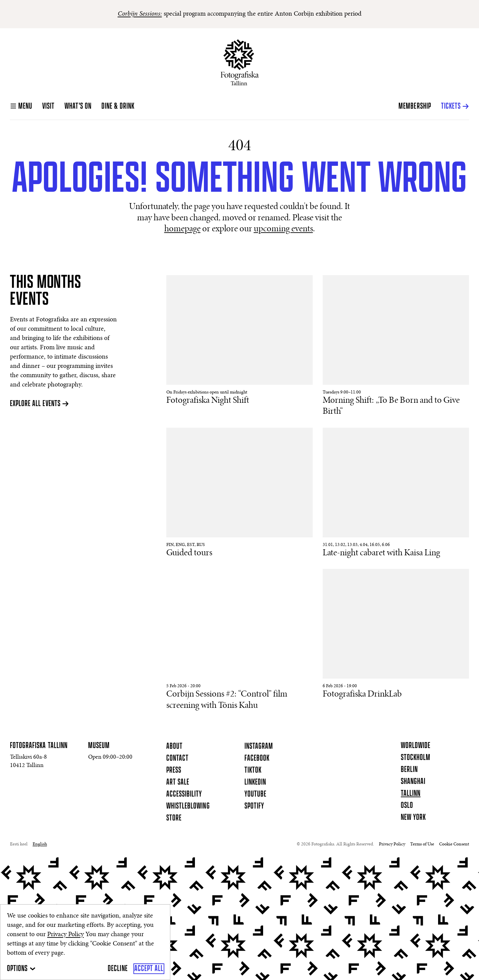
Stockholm (416, 758)
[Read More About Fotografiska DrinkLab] (396, 635)
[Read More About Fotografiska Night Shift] (239, 341)
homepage (182, 229)
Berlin (409, 770)
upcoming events (283, 229)
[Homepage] (240, 62)
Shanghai (413, 782)
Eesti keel (19, 844)
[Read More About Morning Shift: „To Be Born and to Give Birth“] (396, 346)
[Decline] (118, 969)
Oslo (407, 806)
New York (413, 817)
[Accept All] (149, 969)
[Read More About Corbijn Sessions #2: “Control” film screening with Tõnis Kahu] (239, 640)
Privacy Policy (66, 934)
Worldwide (416, 746)
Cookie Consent (454, 844)
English (40, 844)
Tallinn (411, 794)
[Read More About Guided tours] (239, 493)
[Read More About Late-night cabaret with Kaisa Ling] (396, 493)
